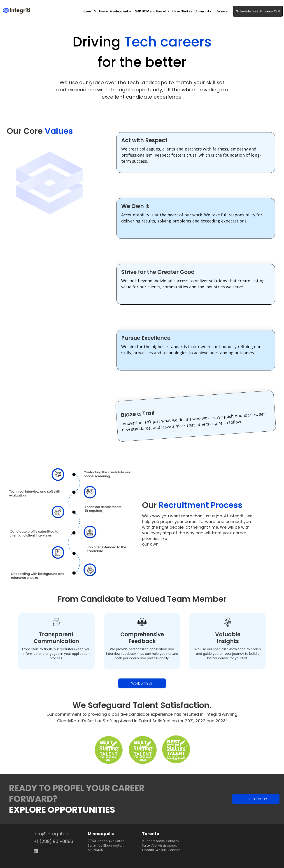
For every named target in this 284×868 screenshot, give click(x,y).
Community (203, 11)
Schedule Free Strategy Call (258, 11)
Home (87, 11)
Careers (221, 11)
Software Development (111, 11)
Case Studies (182, 11)
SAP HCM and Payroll (151, 11)
